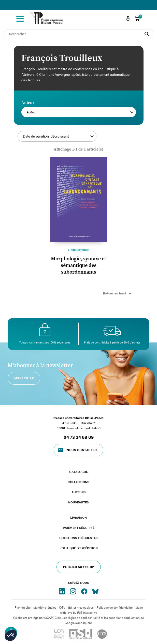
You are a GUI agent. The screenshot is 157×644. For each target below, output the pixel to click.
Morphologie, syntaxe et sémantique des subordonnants (78, 265)
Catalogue (78, 472)
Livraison (78, 517)
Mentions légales (45, 607)
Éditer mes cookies (81, 607)
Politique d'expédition (79, 548)
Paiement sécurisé (79, 528)
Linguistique (78, 250)
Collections (78, 482)
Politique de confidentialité (115, 607)
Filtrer (117, 139)
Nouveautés (78, 502)
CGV (62, 607)
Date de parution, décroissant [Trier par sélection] (58, 136)
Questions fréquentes (78, 538)
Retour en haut (118, 294)
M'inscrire (24, 378)
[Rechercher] (78, 34)
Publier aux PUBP (79, 567)
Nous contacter (82, 450)
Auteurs (79, 492)
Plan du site (23, 607)
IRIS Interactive (87, 612)
